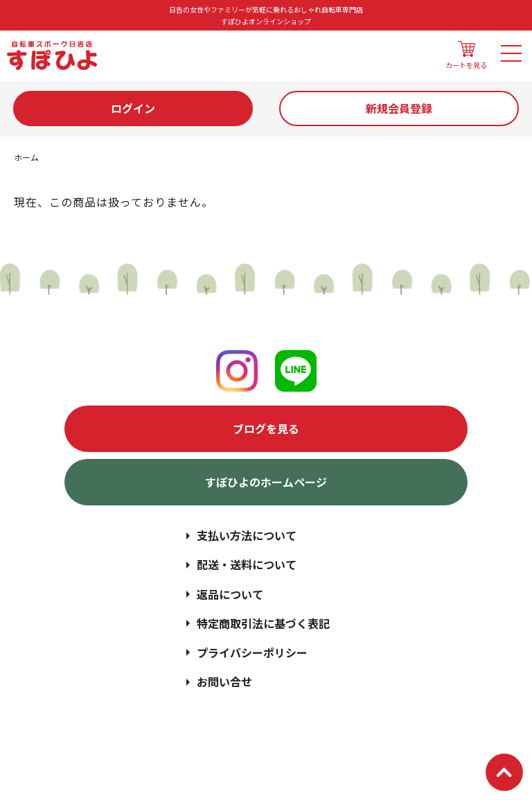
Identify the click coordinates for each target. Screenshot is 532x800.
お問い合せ (224, 681)
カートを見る (466, 55)
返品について (230, 594)
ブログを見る (266, 428)
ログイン (133, 108)
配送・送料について (247, 564)
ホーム (26, 157)
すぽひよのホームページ (266, 482)
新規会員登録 (399, 108)
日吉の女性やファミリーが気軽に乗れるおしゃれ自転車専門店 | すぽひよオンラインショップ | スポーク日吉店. (297, 739)
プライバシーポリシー (252, 652)
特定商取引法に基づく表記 (263, 623)
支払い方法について (247, 535)
